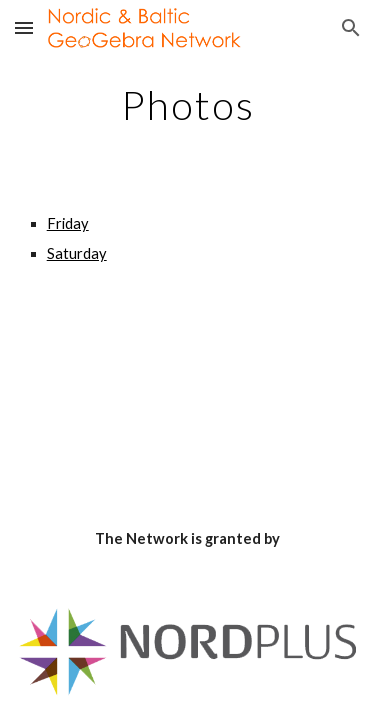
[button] (24, 27)
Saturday (77, 253)
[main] (188, 105)
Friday (68, 223)
